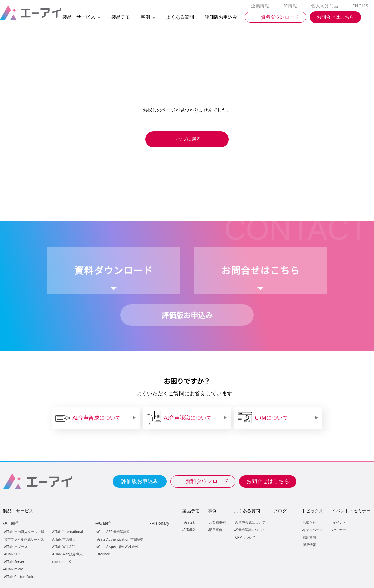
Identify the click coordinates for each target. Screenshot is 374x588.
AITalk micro (14, 569)
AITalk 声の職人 (64, 539)
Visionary (161, 523)
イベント (339, 522)
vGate (104, 523)
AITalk (13, 523)
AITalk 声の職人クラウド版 (24, 532)
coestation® (61, 562)
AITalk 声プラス (16, 547)
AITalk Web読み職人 (68, 554)
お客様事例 (217, 522)
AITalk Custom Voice (20, 577)
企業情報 (262, 6)
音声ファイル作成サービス (24, 539)
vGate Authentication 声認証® (119, 539)
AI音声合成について (250, 522)
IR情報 (291, 6)
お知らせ (309, 522)
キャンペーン (312, 529)
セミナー (339, 529)
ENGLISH (362, 6)
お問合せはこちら (268, 481)
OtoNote (103, 554)
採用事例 (309, 537)
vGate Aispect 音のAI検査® (116, 547)
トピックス (312, 511)
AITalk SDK (12, 554)
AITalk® (189, 529)
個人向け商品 (326, 6)
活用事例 (216, 529)
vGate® (189, 522)
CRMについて (245, 537)
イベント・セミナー (351, 511)
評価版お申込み (140, 481)
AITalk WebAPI (63, 547)
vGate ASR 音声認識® (112, 532)
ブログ (280, 511)
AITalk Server (14, 562)
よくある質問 (247, 511)
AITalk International (68, 532)
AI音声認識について (250, 529)
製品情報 (309, 544)
